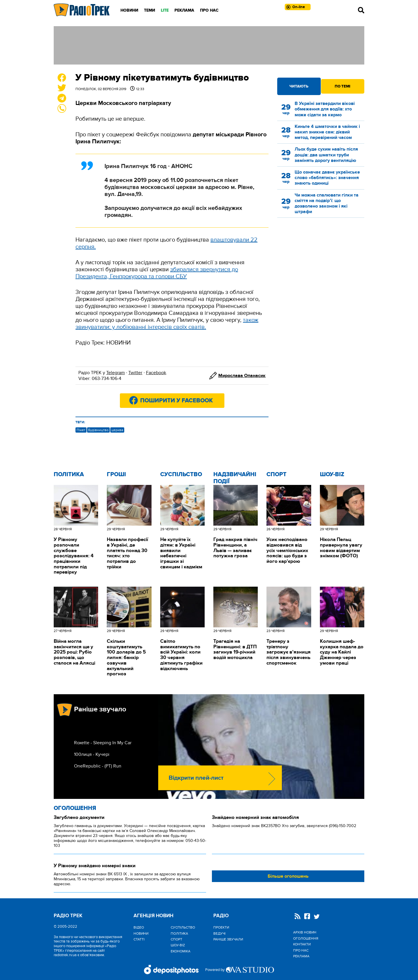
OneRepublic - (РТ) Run (98, 766)
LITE (165, 10)
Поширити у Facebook (176, 401)
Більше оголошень (288, 876)
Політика (69, 474)
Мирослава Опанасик (242, 376)
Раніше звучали (228, 939)
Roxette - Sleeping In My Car (103, 743)
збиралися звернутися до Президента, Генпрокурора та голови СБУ (157, 273)
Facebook (156, 373)
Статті (139, 939)
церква (117, 430)
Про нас (209, 10)
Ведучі (219, 933)
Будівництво (98, 430)
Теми (149, 10)
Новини (129, 10)
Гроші (116, 474)
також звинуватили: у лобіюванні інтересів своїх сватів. (167, 324)
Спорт (276, 474)
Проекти (221, 927)
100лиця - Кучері (92, 754)
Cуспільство (181, 474)
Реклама (184, 10)
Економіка (181, 951)
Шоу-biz (332, 474)
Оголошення (75, 808)
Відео (139, 927)
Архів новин (305, 932)
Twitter (135, 373)
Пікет (81, 430)
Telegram (116, 373)
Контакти (302, 944)
